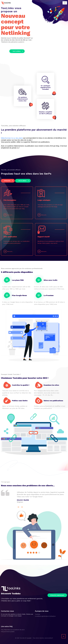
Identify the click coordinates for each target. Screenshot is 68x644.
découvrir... (8, 215)
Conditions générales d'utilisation (45, 616)
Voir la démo (18, 51)
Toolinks (38, 614)
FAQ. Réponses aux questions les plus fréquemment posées (13, 631)
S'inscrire (9, 181)
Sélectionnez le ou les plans (12, 138)
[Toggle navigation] (65, 3)
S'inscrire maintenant (57, 595)
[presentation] (18, 507)
